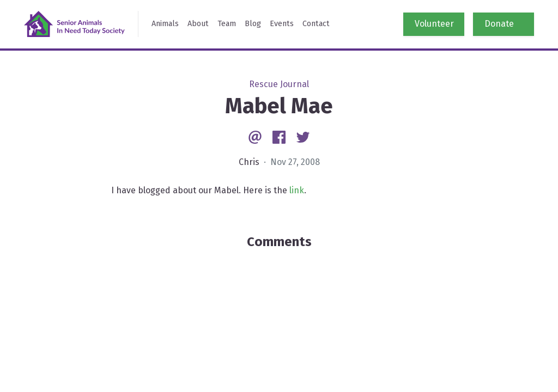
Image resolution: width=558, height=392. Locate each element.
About (198, 24)
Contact (316, 24)
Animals (165, 24)
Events (282, 24)
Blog (253, 24)
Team (227, 24)
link (297, 190)
